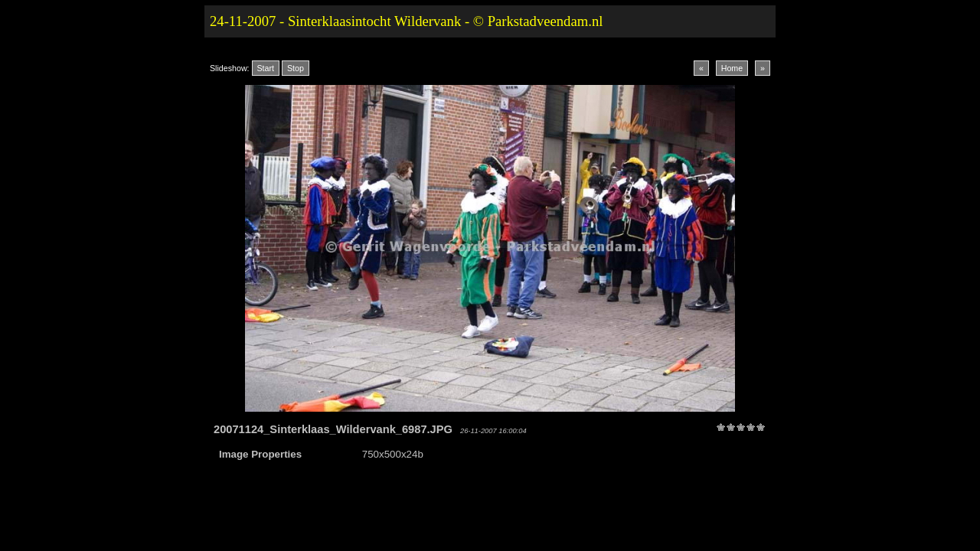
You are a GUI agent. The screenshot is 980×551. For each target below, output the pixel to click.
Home (732, 68)
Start (266, 68)
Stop (296, 68)
